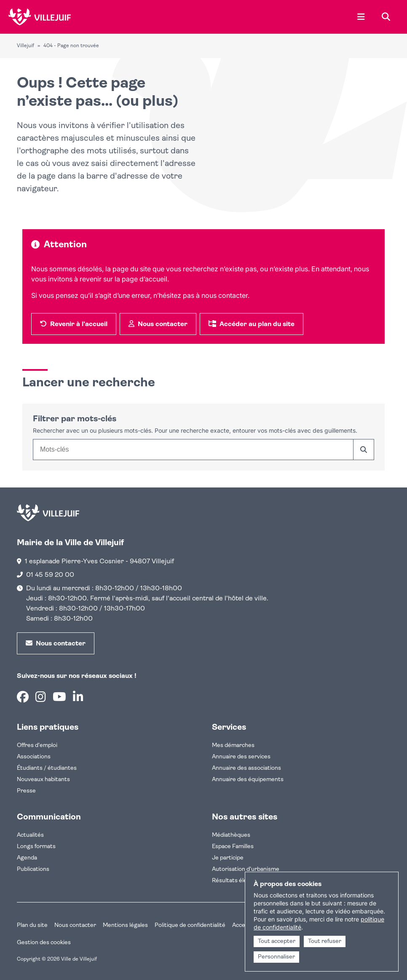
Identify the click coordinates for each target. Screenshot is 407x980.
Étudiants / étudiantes (47, 768)
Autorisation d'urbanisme (246, 869)
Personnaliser (276, 957)
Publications (33, 869)
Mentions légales (125, 925)
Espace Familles (233, 847)
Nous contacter (75, 925)
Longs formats (36, 847)
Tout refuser (325, 941)
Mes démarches (233, 746)
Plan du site (32, 925)
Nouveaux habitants (43, 780)
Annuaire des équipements (248, 780)
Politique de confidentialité (190, 925)
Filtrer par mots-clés (75, 419)
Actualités (30, 835)
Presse (26, 791)
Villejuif (25, 46)
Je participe (228, 858)
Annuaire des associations (246, 768)
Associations (34, 757)
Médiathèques (231, 835)
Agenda (27, 858)
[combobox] (193, 450)
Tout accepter (277, 941)
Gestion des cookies (44, 943)
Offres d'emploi (37, 746)
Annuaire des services (241, 757)
